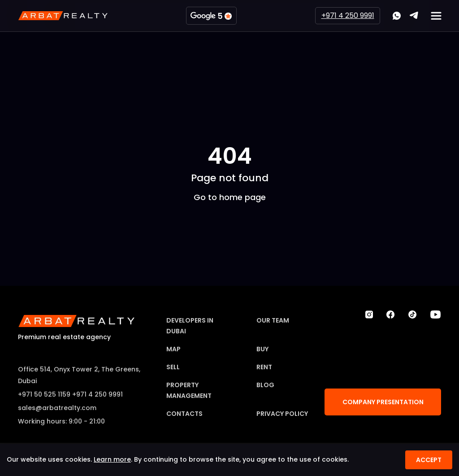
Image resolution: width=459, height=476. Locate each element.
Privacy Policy (282, 414)
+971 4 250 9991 (348, 15)
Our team (273, 320)
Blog (265, 385)
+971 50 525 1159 (44, 394)
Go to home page (230, 197)
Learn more (112, 459)
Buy (262, 349)
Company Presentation (383, 402)
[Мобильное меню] (436, 16)
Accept (429, 460)
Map (173, 349)
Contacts (184, 414)
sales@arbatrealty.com (57, 408)
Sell (173, 367)
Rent (264, 367)
